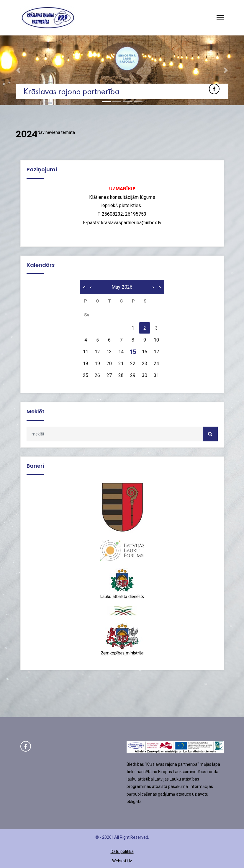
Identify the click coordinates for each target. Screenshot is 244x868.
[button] (18, 70)
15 (133, 352)
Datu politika (122, 851)
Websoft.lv (122, 861)
